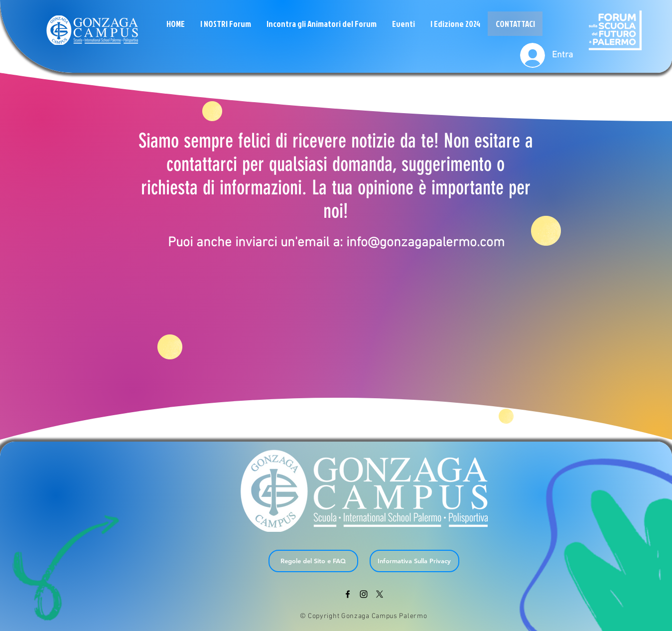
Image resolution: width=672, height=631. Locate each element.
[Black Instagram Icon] (364, 594)
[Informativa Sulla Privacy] (414, 561)
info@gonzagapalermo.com (425, 243)
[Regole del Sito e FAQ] (313, 561)
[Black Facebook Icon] (348, 594)
